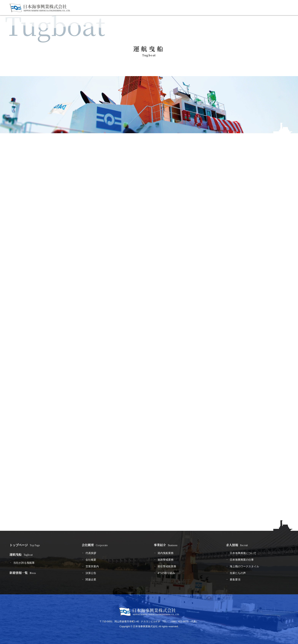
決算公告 (91, 573)
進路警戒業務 (166, 560)
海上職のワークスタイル (244, 566)
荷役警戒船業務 (167, 566)
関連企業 (91, 579)
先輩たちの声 (238, 573)
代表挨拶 (91, 553)
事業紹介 (166, 545)
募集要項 (235, 579)
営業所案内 (92, 566)
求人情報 (237, 545)
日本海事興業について (243, 553)
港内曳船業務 (166, 553)
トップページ (25, 545)
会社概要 (95, 545)
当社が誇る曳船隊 (24, 563)
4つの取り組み (166, 573)
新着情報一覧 (23, 573)
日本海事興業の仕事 (242, 560)
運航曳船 (21, 554)
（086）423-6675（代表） (184, 621)
